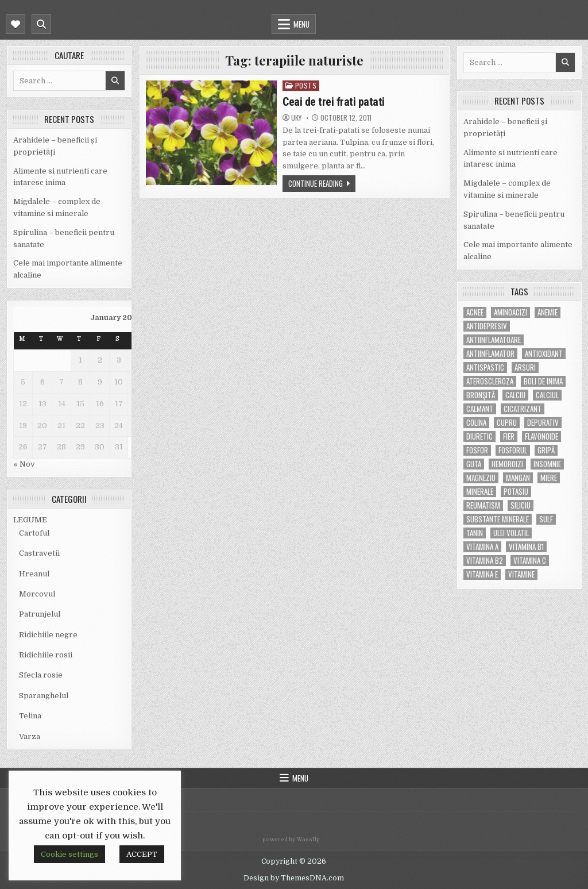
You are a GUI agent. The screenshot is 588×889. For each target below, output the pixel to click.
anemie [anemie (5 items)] (548, 312)
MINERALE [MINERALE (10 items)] (480, 492)
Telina (30, 716)
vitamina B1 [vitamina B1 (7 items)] (526, 547)
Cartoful (34, 533)
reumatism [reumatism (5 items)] (483, 505)
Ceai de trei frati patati (334, 102)
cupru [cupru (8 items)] (507, 423)
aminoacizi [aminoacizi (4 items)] (510, 312)
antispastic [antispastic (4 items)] (485, 367)
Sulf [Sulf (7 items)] (546, 519)
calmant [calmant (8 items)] (480, 409)
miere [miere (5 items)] (549, 478)
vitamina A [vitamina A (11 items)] (482, 547)
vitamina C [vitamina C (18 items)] (530, 561)
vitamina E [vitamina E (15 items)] (482, 574)
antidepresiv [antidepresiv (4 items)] (487, 326)
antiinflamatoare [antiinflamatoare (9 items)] (494, 340)
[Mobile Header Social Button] (16, 24)
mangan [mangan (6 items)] (518, 478)
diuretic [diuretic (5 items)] (479, 436)
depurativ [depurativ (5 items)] (543, 423)
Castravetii (39, 553)
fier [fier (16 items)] (509, 436)
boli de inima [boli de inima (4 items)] (543, 381)
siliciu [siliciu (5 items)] (521, 505)
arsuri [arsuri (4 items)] (525, 367)
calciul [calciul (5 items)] (547, 395)
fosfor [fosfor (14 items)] (477, 450)
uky (296, 118)
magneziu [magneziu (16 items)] (481, 478)
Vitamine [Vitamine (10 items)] (521, 574)
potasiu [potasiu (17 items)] (516, 492)
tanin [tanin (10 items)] (475, 533)
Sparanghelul (44, 696)
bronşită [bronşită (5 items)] (481, 395)
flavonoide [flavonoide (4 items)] (541, 436)
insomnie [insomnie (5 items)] (547, 464)
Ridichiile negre (48, 635)
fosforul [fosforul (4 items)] (513, 450)
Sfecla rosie (41, 675)
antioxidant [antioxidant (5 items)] (544, 354)
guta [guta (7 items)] (474, 464)
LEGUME (30, 520)
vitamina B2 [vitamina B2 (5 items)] (485, 561)
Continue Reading (316, 183)
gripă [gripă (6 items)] (546, 450)
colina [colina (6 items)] (476, 423)
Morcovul (37, 594)
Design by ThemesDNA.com (294, 878)
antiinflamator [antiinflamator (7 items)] (490, 354)
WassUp (308, 840)
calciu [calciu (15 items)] (515, 395)
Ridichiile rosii (46, 655)
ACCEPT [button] (142, 854)
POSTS (306, 85)
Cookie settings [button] (69, 854)
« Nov (24, 464)
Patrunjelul (40, 614)
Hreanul (34, 574)
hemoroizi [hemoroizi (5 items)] (507, 464)
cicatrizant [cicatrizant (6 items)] (523, 409)
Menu (301, 24)
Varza (30, 736)
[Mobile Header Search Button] (41, 24)
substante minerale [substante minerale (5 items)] (498, 519)
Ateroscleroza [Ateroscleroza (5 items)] (490, 381)
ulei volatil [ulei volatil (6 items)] (511, 533)
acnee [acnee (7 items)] (475, 312)
